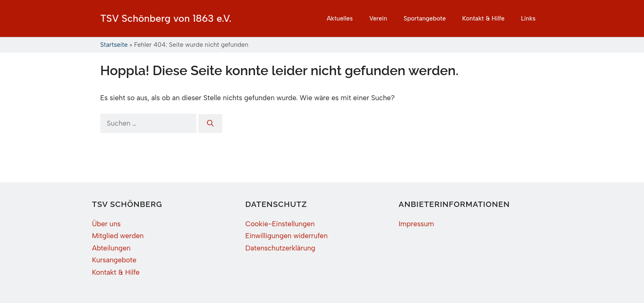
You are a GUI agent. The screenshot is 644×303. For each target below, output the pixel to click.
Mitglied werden (118, 236)
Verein (378, 18)
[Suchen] (210, 124)
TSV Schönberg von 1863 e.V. (166, 18)
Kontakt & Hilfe (483, 18)
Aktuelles (339, 18)
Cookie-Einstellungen (280, 224)
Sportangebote (425, 18)
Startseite (114, 45)
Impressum (416, 224)
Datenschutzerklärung (280, 248)
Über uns (106, 224)
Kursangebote (114, 260)
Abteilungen (111, 248)
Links (528, 18)
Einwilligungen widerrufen (286, 236)
